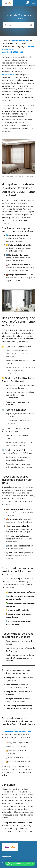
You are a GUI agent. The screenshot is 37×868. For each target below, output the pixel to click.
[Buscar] (30, 24)
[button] (20, 864)
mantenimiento (8, 74)
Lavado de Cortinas (20, 41)
